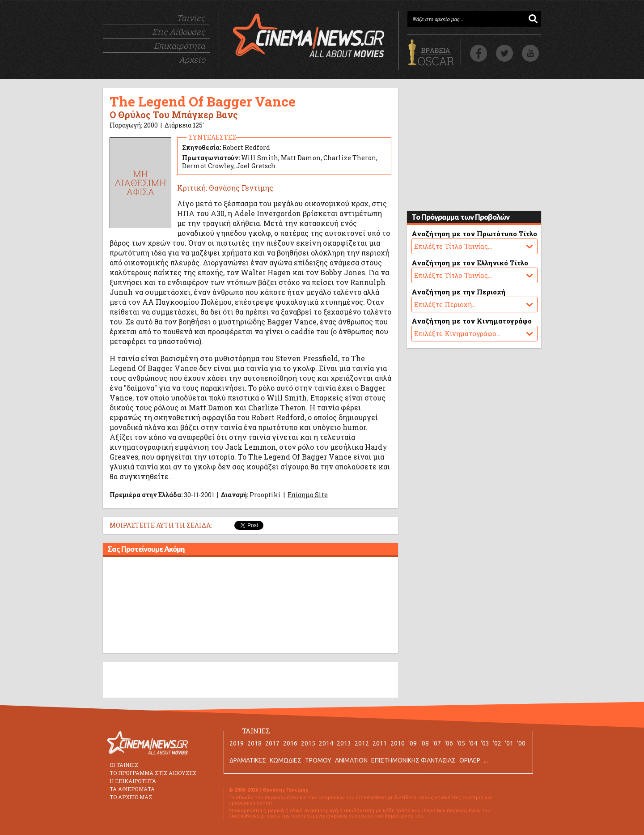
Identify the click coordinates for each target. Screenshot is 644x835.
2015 (308, 743)
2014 (326, 743)
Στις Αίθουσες (179, 32)
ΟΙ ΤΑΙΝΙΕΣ (124, 765)
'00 (521, 743)
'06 (449, 743)
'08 (425, 743)
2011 (380, 743)
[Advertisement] (250, 606)
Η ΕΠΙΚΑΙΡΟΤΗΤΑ (133, 781)
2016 (290, 743)
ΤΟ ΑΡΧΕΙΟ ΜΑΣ (131, 797)
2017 (272, 743)
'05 (461, 743)
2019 (237, 743)
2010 (398, 743)
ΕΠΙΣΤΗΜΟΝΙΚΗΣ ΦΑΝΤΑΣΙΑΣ (413, 760)
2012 (362, 743)
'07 (437, 743)
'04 (473, 743)
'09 (413, 743)
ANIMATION (351, 760)
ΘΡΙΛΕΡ (470, 760)
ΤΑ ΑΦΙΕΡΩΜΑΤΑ (132, 789)
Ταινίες (191, 18)
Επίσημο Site (308, 495)
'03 (485, 743)
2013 (344, 743)
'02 (497, 743)
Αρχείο (192, 60)
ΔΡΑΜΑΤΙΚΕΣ (248, 760)
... (486, 760)
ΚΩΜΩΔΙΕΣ (286, 760)
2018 (254, 743)
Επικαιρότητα (180, 46)
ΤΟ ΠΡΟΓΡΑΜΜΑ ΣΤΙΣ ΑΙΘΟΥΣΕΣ (153, 773)
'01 (509, 743)
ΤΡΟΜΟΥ (318, 760)
